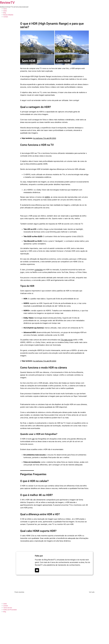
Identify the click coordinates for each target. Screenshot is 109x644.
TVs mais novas (67, 340)
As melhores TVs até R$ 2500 (45, 138)
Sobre (5, 11)
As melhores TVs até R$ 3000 (45, 361)
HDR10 (47, 197)
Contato (6, 17)
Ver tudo (92, 592)
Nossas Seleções (8, 15)
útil (33, 439)
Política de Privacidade (10, 610)
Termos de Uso (8, 608)
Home (5, 9)
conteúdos (39, 270)
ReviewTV (7, 3)
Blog (5, 13)
